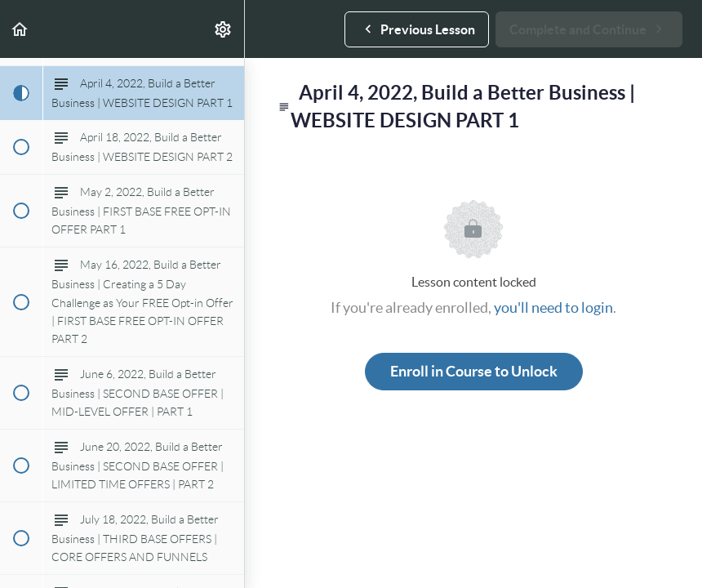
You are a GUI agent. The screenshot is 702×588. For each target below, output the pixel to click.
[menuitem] (224, 29)
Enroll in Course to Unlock (474, 371)
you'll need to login (553, 307)
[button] (20, 29)
